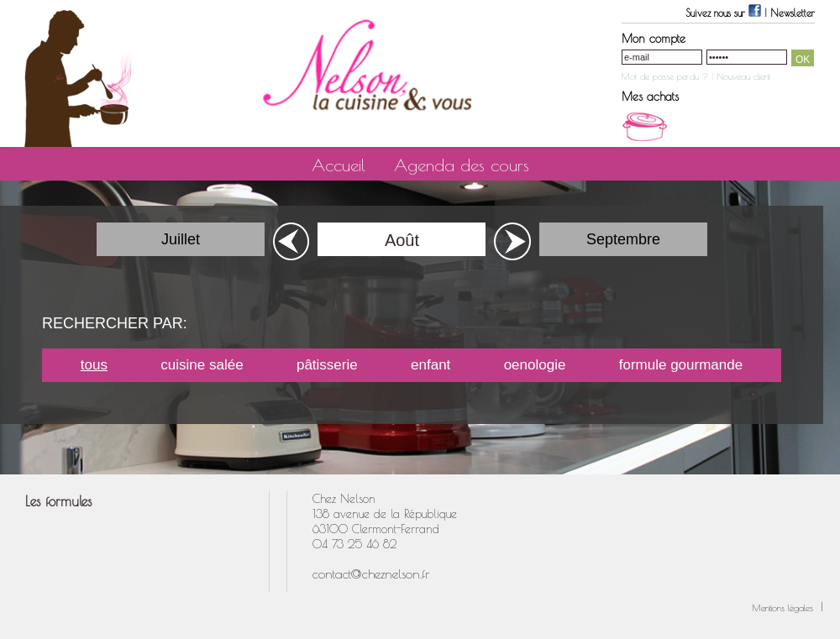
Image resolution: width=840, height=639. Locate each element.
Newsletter (793, 13)
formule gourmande (681, 365)
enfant (430, 365)
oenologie (535, 365)
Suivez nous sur (725, 13)
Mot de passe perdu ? (665, 76)
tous (94, 365)
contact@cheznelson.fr (371, 574)
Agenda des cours (462, 165)
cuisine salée (202, 365)
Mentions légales (785, 608)
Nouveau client (744, 76)
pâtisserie (327, 365)
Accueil (339, 165)
